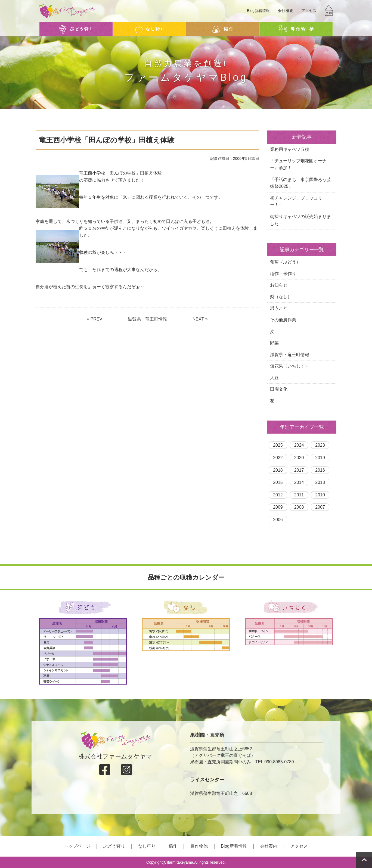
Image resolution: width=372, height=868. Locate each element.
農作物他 (199, 846)
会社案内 (269, 846)
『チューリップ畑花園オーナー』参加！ (298, 164)
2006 (278, 520)
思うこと (279, 308)
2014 (299, 482)
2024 (299, 445)
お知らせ (279, 285)
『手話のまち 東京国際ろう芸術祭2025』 (300, 183)
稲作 (173, 846)
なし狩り (147, 846)
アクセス (309, 11)
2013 (320, 482)
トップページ (77, 846)
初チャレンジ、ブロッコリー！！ (296, 202)
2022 (278, 458)
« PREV (94, 319)
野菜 (274, 343)
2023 (320, 445)
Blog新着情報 (258, 11)
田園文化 (279, 389)
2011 (299, 495)
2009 (278, 507)
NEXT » (200, 319)
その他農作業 (283, 320)
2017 (299, 470)
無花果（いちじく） (290, 366)
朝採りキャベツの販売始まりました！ (300, 220)
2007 (320, 507)
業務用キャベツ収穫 (290, 149)
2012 (278, 495)
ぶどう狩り (114, 846)
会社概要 (286, 11)
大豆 (274, 378)
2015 (278, 482)
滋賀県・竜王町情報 (147, 319)
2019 (320, 458)
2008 (299, 507)
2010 (320, 495)
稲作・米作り (283, 274)
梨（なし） (281, 297)
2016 (320, 470)
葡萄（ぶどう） (285, 262)
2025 (278, 445)
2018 (278, 470)
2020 (299, 458)
